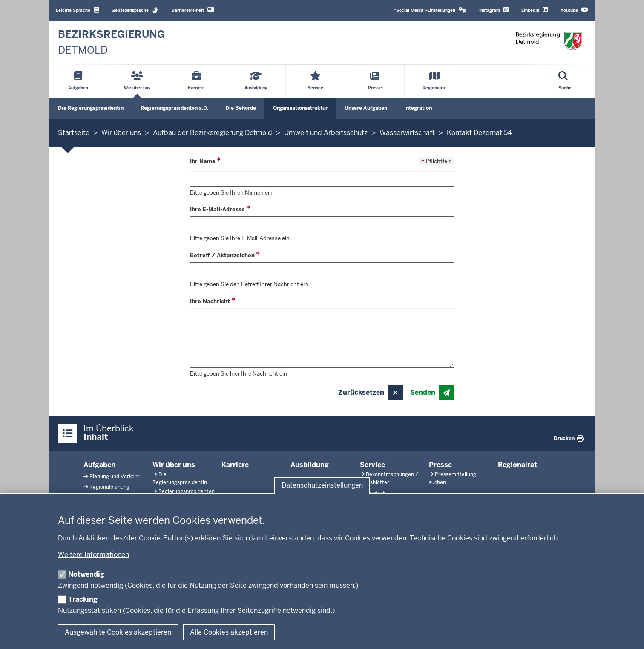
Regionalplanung (109, 487)
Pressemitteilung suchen (453, 478)
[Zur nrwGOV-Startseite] (111, 42)
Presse (440, 465)
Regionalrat (517, 465)
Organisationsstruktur (300, 108)
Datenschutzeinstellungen (322, 486)
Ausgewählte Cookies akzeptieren (118, 632)
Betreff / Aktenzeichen (222, 255)
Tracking (83, 599)
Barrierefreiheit (193, 10)
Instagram (494, 10)
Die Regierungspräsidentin (91, 108)
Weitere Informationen (93, 555)
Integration (418, 108)
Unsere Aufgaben (366, 108)
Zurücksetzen (361, 392)
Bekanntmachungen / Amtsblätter (389, 478)
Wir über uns (174, 465)
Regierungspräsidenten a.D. (174, 108)
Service (372, 465)
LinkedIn (535, 10)
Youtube (574, 10)
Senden (423, 392)
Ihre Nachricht (210, 301)
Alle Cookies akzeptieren (229, 632)
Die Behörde (241, 108)
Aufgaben (99, 465)
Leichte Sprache (77, 10)
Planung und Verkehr (115, 477)
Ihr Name (203, 161)
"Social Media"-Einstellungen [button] (430, 10)
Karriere (235, 465)
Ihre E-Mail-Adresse (217, 209)
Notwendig (86, 574)
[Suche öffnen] (565, 81)
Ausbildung (310, 465)
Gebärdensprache (135, 10)
